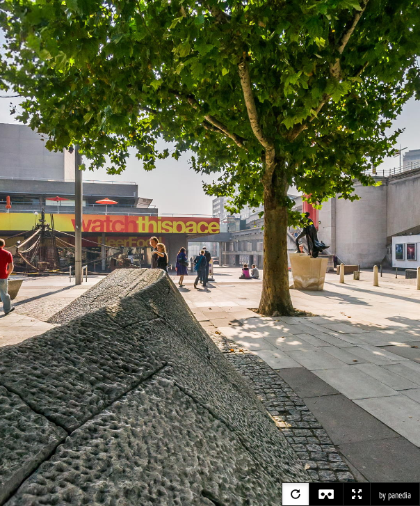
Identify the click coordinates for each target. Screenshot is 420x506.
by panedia (395, 496)
